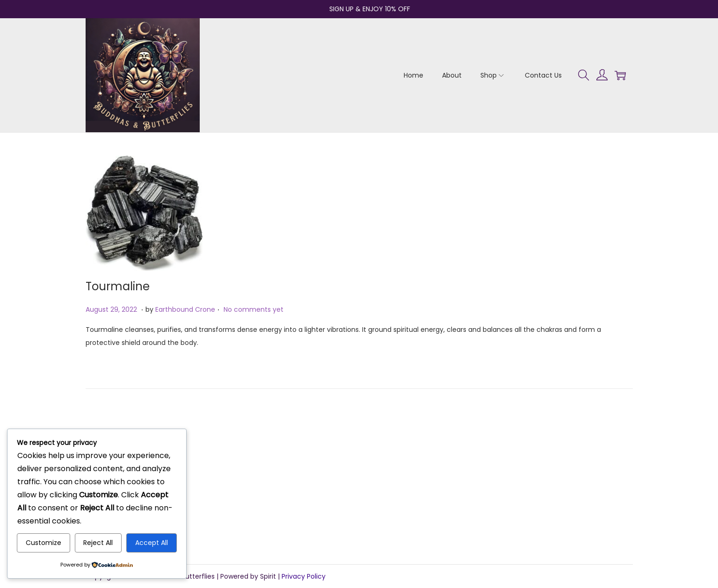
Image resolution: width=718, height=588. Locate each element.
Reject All (98, 543)
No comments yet (254, 309)
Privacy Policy (304, 576)
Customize (44, 543)
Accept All (152, 543)
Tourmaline (118, 286)
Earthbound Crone (185, 309)
